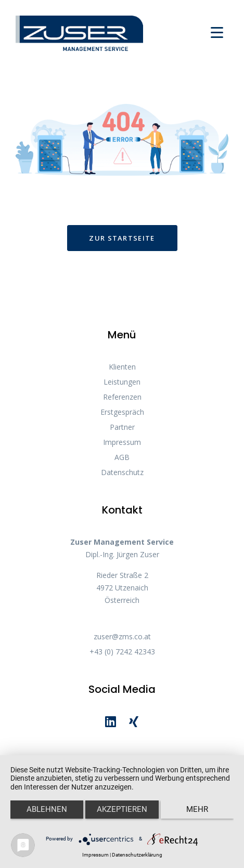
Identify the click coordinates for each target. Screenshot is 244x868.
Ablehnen (47, 809)
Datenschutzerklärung (137, 855)
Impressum (95, 855)
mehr (197, 809)
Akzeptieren (122, 809)
